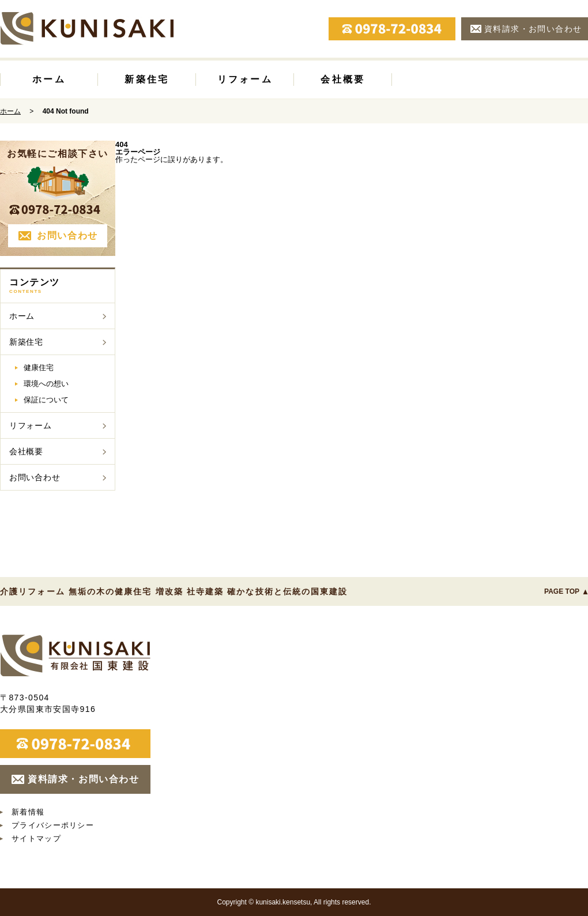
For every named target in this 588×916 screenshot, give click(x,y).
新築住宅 (147, 79)
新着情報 (28, 812)
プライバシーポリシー (53, 825)
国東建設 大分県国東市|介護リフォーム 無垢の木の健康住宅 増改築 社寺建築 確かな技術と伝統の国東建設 (87, 28)
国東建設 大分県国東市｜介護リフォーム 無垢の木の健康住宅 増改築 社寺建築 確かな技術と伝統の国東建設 (75, 656)
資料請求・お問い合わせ (533, 29)
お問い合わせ (67, 235)
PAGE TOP (562, 591)
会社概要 (343, 79)
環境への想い (46, 384)
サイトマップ (36, 838)
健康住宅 (39, 367)
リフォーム (245, 79)
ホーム (49, 79)
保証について (46, 400)
